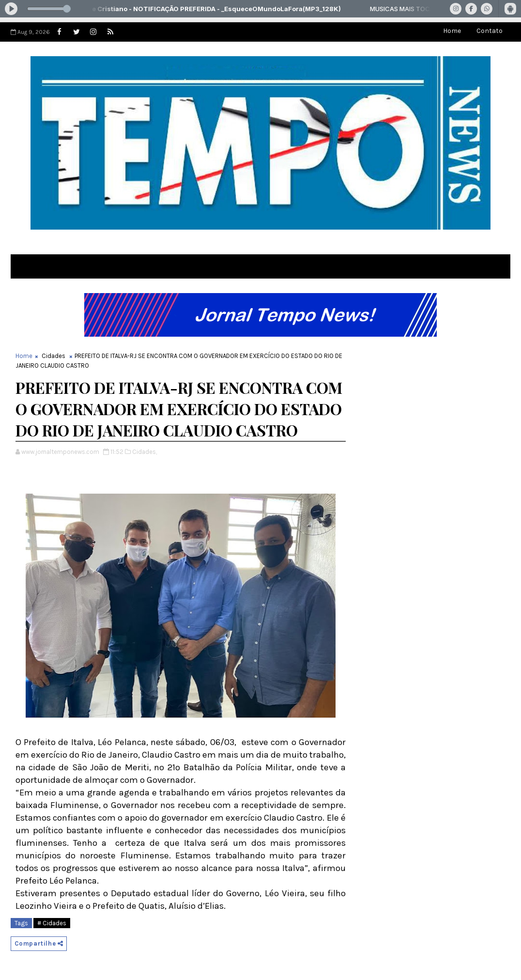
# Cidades (52, 923)
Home (452, 31)
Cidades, (145, 452)
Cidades (54, 356)
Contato (490, 31)
